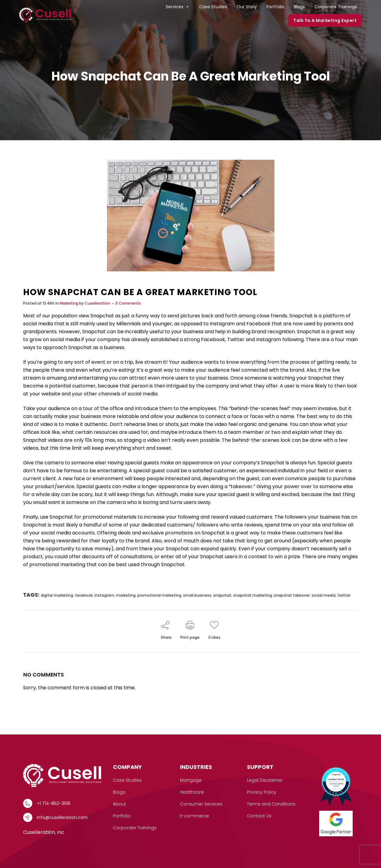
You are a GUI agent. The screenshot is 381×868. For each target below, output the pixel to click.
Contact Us (259, 816)
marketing (126, 595)
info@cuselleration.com (62, 817)
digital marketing (57, 595)
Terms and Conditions (271, 804)
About (120, 804)
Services (178, 7)
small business (197, 595)
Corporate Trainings (336, 7)
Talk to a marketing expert (325, 20)
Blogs (299, 7)
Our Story (247, 7)
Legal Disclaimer (265, 780)
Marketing (69, 303)
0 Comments (128, 303)
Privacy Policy (262, 792)
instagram (104, 595)
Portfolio (275, 7)
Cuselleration (97, 303)
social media (324, 595)
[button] (187, 7)
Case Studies (213, 7)
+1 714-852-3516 (54, 803)
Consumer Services (201, 804)
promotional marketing (159, 595)
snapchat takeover (292, 595)
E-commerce (194, 816)
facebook (84, 595)
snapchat (222, 595)
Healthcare (192, 792)
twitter (344, 595)
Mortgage (191, 780)
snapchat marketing (253, 595)
